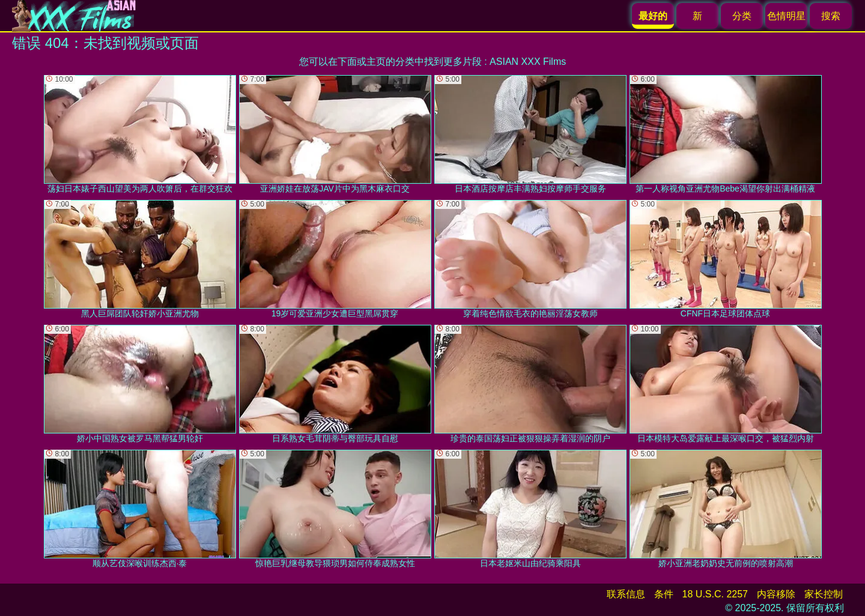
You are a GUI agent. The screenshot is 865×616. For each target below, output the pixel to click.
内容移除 (776, 594)
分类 (742, 16)
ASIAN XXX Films (528, 62)
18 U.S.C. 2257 (715, 594)
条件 (664, 594)
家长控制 (824, 594)
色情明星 (786, 16)
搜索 (831, 16)
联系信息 (626, 594)
